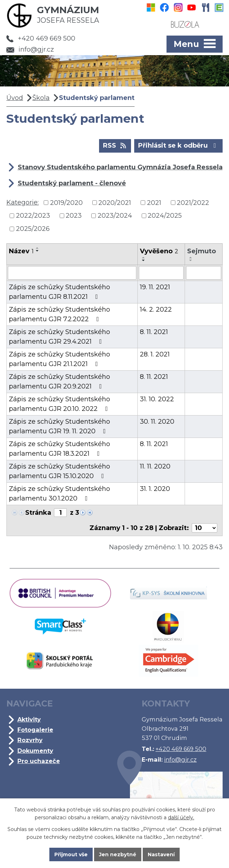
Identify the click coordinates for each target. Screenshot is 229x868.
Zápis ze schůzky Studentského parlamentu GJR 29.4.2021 (59, 337)
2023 (74, 216)
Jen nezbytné (118, 854)
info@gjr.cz (30, 49)
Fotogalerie (35, 730)
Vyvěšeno (159, 251)
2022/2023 (33, 216)
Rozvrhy (30, 740)
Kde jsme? (170, 795)
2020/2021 (115, 202)
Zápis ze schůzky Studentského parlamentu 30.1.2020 (59, 494)
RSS (115, 145)
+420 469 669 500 (41, 38)
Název (21, 251)
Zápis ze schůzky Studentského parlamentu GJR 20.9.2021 (59, 382)
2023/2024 (115, 216)
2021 (154, 202)
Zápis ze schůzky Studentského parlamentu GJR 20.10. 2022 (60, 404)
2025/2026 (33, 229)
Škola (41, 98)
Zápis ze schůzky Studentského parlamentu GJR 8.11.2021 (59, 292)
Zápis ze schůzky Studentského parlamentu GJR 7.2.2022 (59, 314)
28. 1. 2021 (155, 354)
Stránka (38, 513)
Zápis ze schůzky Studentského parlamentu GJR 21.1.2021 (59, 359)
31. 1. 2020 (155, 489)
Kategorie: (23, 202)
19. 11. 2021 (155, 287)
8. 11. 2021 (154, 332)
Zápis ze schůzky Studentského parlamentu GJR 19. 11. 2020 (59, 426)
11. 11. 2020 (155, 466)
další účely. (181, 817)
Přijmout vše (71, 854)
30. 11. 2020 (157, 422)
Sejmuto (201, 251)
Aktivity (29, 719)
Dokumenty (35, 751)
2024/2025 (165, 216)
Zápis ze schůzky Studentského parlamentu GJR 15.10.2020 (59, 471)
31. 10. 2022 (157, 399)
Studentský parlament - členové (72, 183)
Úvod (15, 98)
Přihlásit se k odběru (179, 145)
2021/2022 (193, 202)
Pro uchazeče (39, 761)
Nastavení (161, 854)
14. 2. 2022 (156, 309)
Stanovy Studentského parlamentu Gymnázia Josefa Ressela (120, 167)
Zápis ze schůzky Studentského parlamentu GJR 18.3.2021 (59, 449)
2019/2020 (66, 202)
